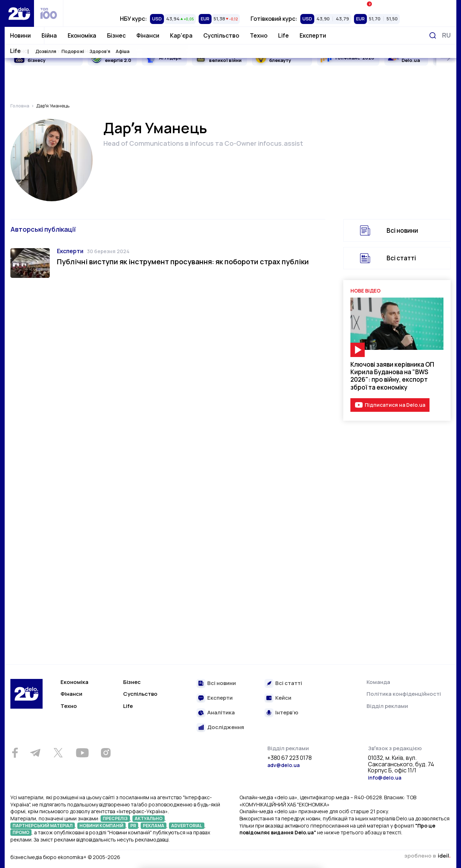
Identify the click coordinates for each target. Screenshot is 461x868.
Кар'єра (181, 35)
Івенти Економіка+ (391, 5)
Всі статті (401, 258)
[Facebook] (15, 753)
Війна (49, 35)
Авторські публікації (43, 229)
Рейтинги (129, 5)
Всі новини (402, 230)
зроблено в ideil (427, 856)
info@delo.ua (385, 778)
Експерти (313, 35)
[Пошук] (433, 35)
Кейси (283, 698)
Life (283, 35)
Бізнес (116, 35)
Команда (378, 682)
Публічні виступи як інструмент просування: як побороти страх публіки (183, 262)
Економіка (82, 35)
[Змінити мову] (447, 35)
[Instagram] (106, 753)
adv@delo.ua (283, 765)
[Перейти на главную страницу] (19, 13)
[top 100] (49, 13)
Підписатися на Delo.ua (395, 405)
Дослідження (226, 727)
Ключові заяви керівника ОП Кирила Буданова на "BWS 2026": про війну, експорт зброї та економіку (392, 376)
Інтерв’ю (287, 713)
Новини (20, 35)
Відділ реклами (387, 706)
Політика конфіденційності (404, 694)
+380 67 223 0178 (290, 758)
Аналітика (221, 713)
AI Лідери (170, 58)
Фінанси (148, 35)
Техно (259, 35)
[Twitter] (58, 753)
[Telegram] (35, 753)
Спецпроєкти (260, 5)
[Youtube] (82, 753)
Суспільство (221, 35)
